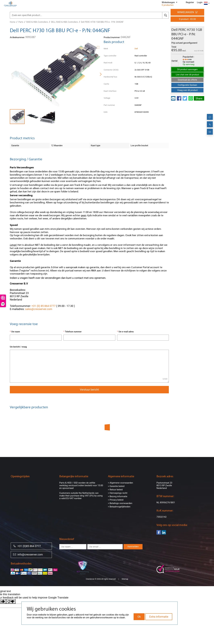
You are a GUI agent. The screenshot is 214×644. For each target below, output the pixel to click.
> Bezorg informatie (118, 496)
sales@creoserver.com (39, 309)
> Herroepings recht (118, 493)
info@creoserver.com (28, 554)
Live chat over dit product (187, 75)
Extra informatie (159, 617)
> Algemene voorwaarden (120, 483)
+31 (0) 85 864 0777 (44, 306)
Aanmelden (133, 547)
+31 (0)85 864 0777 (27, 546)
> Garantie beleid (116, 486)
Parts (21, 22)
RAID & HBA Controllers (37, 22)
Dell (136, 49)
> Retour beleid (115, 490)
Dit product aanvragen (187, 69)
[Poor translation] (11, 601)
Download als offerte (187, 80)
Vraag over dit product (187, 90)
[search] (165, 15)
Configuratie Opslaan (187, 85)
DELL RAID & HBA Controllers (64, 22)
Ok (139, 617)
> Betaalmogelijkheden (119, 507)
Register (190, 2)
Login (200, 2)
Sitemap (125, 579)
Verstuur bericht (89, 390)
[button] (99, 47)
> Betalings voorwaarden (120, 503)
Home (13, 22)
